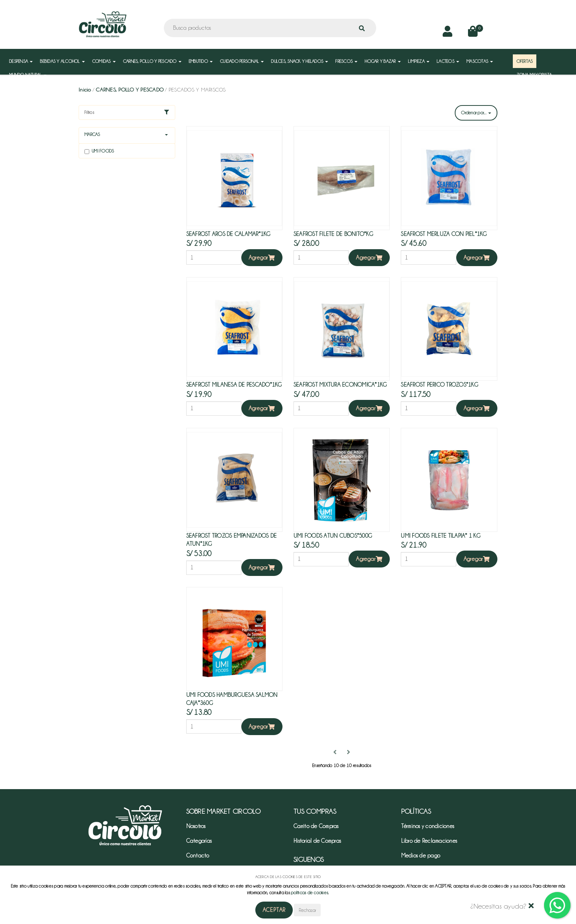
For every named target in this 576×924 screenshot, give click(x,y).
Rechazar (307, 910)
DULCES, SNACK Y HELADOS (300, 61)
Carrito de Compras (316, 826)
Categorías (199, 841)
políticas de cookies (309, 893)
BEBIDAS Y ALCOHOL (62, 61)
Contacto (198, 856)
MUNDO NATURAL (28, 75)
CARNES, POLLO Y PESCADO (152, 61)
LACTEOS (448, 61)
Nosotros (196, 826)
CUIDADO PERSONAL (242, 61)
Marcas (92, 134)
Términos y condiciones (428, 826)
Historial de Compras (317, 841)
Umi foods (99, 151)
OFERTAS (525, 61)
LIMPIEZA (419, 61)
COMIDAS (104, 61)
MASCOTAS (480, 61)
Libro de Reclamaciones (429, 841)
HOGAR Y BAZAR (383, 61)
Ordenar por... (476, 113)
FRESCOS (346, 61)
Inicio (85, 90)
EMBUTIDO (201, 61)
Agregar (262, 258)
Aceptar (274, 910)
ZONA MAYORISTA (534, 75)
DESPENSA (21, 61)
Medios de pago (421, 856)
